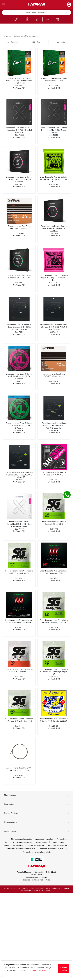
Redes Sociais (36, 832)
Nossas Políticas (36, 813)
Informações (36, 804)
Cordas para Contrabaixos (25, 36)
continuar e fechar (63, 969)
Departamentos (36, 822)
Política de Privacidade (37, 970)
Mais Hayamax (36, 795)
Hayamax (6, 36)
